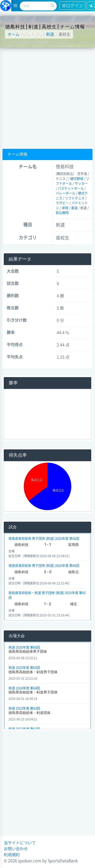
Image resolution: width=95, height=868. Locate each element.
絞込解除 (62, 213)
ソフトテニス (75, 198)
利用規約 (12, 855)
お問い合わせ (16, 849)
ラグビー (62, 203)
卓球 (65, 208)
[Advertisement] (47, 97)
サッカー (81, 183)
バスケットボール (71, 188)
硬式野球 (77, 179)
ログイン (72, 6)
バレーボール (65, 193)
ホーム (13, 34)
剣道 (50, 34)
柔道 (74, 208)
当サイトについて (20, 843)
